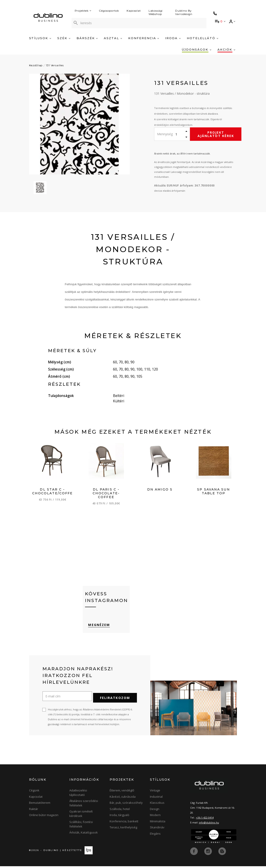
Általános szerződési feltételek (84, 805)
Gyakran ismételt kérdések (81, 815)
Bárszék (87, 38)
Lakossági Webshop (156, 12)
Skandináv (157, 829)
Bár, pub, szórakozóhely (126, 804)
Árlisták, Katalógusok (84, 834)
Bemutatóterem (40, 804)
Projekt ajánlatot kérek (216, 134)
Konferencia (144, 38)
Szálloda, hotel (120, 811)
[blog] (222, 853)
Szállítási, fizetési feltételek (81, 826)
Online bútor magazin (44, 817)
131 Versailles (55, 65)
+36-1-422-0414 (205, 819)
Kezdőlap (36, 65)
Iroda (173, 38)
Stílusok (40, 38)
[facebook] (194, 853)
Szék (64, 38)
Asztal (113, 38)
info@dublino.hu (209, 824)
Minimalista (158, 823)
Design (155, 811)
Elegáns (155, 835)
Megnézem (96, 629)
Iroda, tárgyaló (119, 817)
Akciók (226, 49)
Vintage (155, 792)
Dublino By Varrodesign (184, 12)
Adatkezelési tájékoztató (78, 794)
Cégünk (34, 792)
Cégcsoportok (109, 11)
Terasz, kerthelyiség (123, 829)
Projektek (83, 11)
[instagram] (209, 853)
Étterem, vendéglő (122, 792)
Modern (155, 817)
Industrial (156, 798)
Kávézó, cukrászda (123, 798)
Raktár (34, 811)
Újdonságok (197, 49)
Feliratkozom (115, 700)
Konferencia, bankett (124, 823)
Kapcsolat (134, 11)
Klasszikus (157, 804)
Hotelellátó (202, 38)
